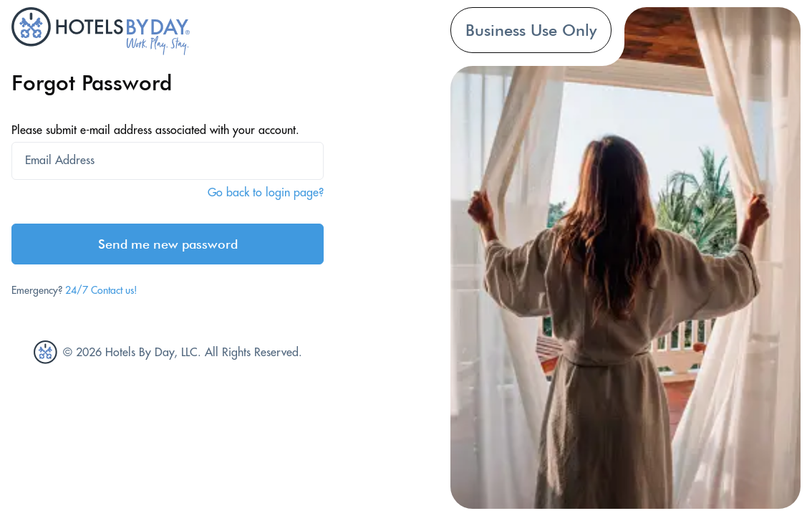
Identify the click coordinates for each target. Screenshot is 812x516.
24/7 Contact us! (101, 290)
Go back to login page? (266, 192)
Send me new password (168, 244)
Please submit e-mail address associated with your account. (155, 130)
